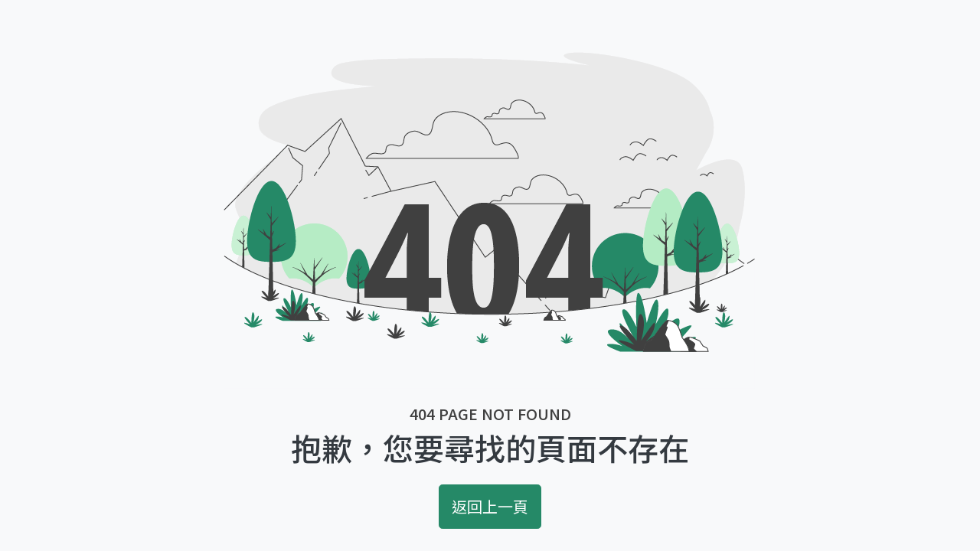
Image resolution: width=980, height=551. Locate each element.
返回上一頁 (490, 506)
